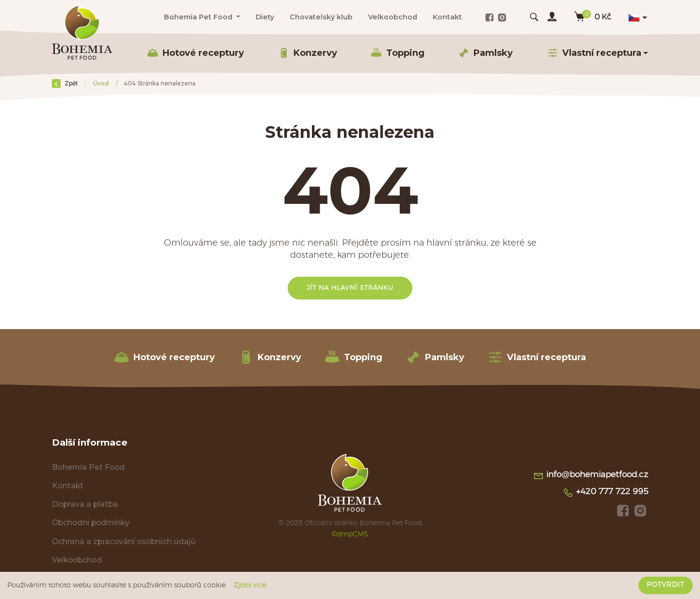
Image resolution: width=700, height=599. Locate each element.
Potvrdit (666, 585)
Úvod (102, 83)
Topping (398, 53)
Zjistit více (250, 585)
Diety (265, 17)
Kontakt (447, 17)
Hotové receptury (195, 53)
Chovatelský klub (321, 17)
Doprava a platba (85, 504)
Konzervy (308, 53)
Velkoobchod (393, 17)
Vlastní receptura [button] (594, 53)
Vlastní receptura (537, 357)
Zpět (65, 83)
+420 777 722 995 (605, 493)
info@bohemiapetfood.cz (591, 476)
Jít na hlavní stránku (350, 288)
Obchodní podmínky (91, 523)
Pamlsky (485, 53)
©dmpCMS (350, 534)
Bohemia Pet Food (88, 467)
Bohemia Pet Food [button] (199, 17)
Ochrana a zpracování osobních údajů (124, 541)
